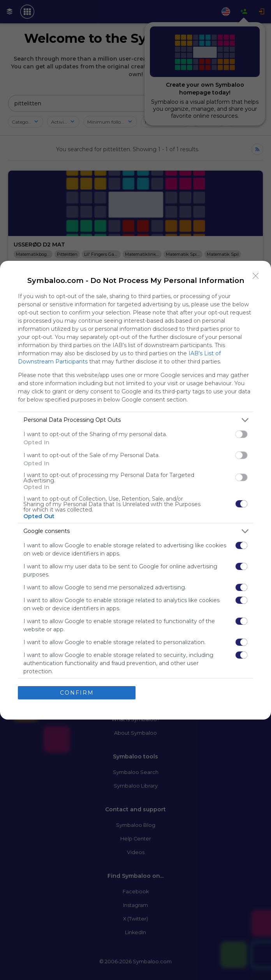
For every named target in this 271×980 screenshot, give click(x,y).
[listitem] (135, 420)
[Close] (256, 276)
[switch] (241, 434)
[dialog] (135, 490)
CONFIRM (77, 693)
